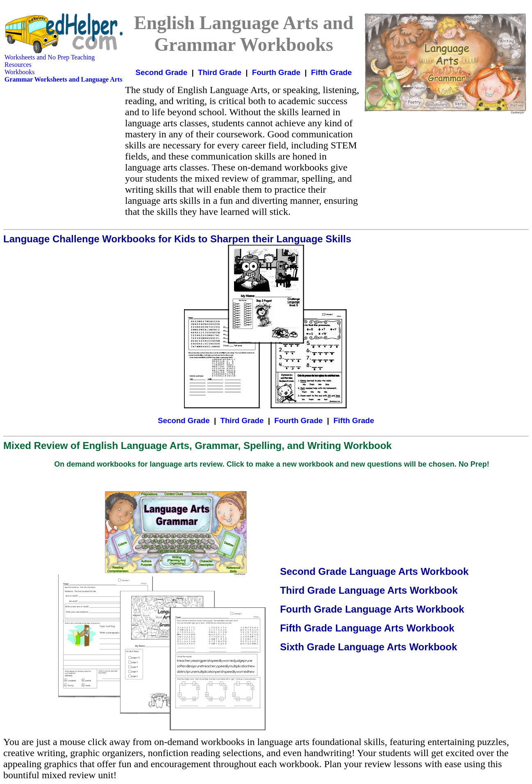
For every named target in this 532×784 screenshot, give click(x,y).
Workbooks (19, 72)
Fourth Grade (276, 72)
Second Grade (162, 72)
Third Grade (220, 72)
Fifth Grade (332, 72)
